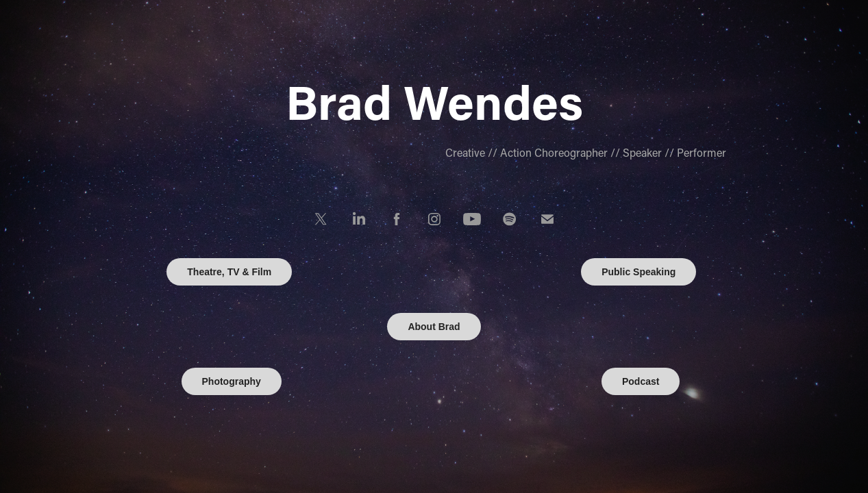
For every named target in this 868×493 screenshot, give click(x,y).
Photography (232, 381)
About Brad (434, 327)
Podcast (641, 381)
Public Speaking (638, 272)
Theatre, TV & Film (229, 272)
